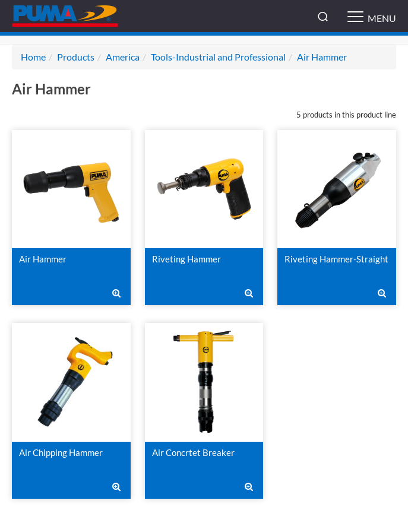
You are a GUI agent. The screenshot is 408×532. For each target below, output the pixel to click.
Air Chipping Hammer (61, 452)
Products (76, 57)
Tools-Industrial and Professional (218, 57)
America (123, 57)
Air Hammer (322, 57)
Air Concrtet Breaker (193, 452)
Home (33, 57)
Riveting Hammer (186, 259)
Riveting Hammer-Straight (336, 259)
